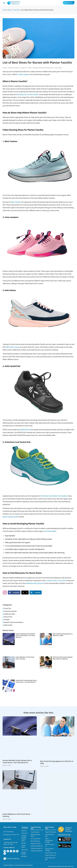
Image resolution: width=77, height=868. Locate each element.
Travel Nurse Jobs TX (37, 848)
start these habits (50, 531)
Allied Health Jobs (49, 828)
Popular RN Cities (36, 843)
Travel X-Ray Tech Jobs (50, 859)
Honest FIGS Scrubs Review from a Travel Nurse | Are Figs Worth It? (26, 681)
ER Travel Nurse (35, 841)
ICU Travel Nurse (36, 839)
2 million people (23, 74)
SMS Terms (25, 850)
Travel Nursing (35, 832)
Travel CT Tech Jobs (51, 832)
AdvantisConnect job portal (35, 583)
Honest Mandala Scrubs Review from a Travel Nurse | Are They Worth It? (25, 635)
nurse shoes (62, 580)
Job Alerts (24, 856)
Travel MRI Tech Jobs (50, 835)
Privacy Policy (23, 846)
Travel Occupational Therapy (49, 840)
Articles (24, 843)
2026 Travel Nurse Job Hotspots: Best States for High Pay (63, 658)
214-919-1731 (15, 835)
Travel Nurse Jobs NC (37, 851)
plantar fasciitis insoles (10, 517)
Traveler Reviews (24, 853)
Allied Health (8, 625)
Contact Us (7, 839)
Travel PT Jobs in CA (51, 853)
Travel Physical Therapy (49, 850)
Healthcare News (10, 614)
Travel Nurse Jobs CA (37, 846)
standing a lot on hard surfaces (28, 94)
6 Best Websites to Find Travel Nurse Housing (25, 658)
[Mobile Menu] (4, 3)
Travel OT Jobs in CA (50, 845)
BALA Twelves (16, 202)
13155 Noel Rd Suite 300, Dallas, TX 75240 (11, 843)
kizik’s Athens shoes (12, 347)
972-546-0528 (10, 832)
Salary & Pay (8, 617)
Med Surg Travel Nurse (35, 835)
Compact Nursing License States (24, 838)
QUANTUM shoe (25, 430)
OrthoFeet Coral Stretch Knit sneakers (54, 496)
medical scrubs (52, 580)
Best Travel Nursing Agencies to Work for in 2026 (63, 635)
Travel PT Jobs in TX (51, 855)
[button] (14, 592)
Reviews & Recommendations (43, 68)
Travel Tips (58, 68)
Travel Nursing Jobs (10, 611)
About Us (24, 831)
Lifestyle (7, 620)
